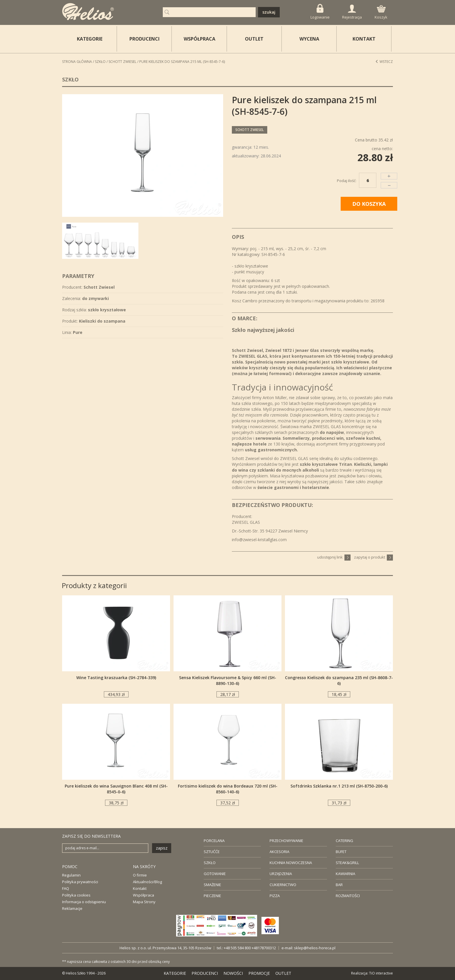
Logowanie (320, 12)
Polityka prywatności (80, 882)
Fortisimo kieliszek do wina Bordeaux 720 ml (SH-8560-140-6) (228, 789)
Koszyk (381, 12)
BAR (339, 885)
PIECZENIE (212, 896)
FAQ (66, 888)
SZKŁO (210, 863)
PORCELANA (214, 841)
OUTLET (254, 39)
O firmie (140, 875)
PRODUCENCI (145, 39)
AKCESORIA (279, 852)
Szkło (100, 62)
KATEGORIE (175, 973)
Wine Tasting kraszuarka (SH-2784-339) (116, 678)
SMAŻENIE (212, 885)
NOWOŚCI (233, 973)
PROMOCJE (259, 973)
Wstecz (384, 62)
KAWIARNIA (345, 874)
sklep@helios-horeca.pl (315, 948)
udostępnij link (334, 557)
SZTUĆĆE (212, 852)
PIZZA (275, 896)
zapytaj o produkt (373, 557)
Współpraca (143, 895)
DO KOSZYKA (369, 204)
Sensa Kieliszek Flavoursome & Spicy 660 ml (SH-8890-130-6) (228, 680)
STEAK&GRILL (347, 863)
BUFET (341, 852)
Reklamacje (72, 908)
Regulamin (71, 875)
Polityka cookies (76, 895)
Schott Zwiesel (122, 62)
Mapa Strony (144, 902)
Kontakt (140, 888)
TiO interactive (381, 973)
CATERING (344, 841)
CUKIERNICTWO (283, 885)
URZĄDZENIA (281, 874)
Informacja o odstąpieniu (84, 902)
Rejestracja (352, 12)
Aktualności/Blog (147, 882)
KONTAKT (364, 39)
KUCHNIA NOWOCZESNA (291, 863)
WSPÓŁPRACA (199, 39)
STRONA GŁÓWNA (77, 62)
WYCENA (309, 39)
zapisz (162, 848)
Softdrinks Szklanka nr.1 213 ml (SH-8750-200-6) (339, 786)
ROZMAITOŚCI (348, 896)
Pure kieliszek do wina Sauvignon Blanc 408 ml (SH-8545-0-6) (116, 789)
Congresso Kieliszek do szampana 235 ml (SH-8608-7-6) (339, 680)
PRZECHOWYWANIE (286, 841)
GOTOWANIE (215, 874)
